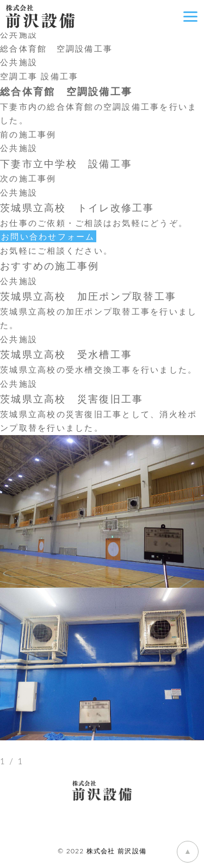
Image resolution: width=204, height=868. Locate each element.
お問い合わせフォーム (48, 236)
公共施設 (19, 34)
